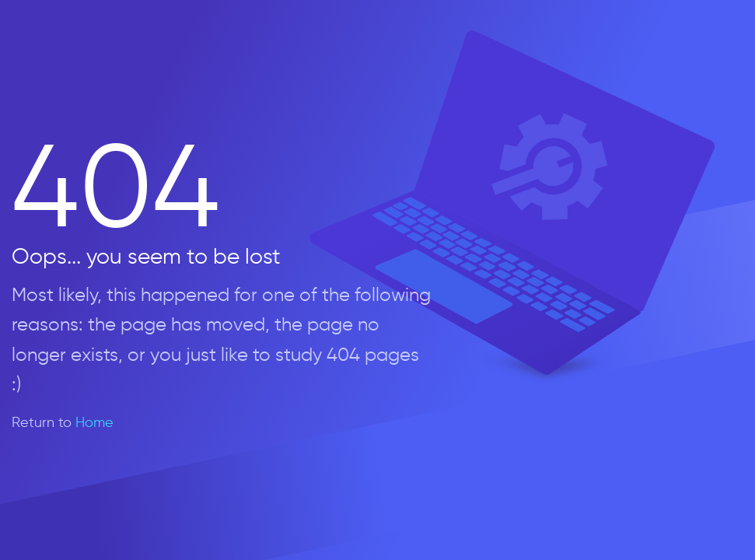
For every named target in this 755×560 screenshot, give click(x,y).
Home (94, 422)
